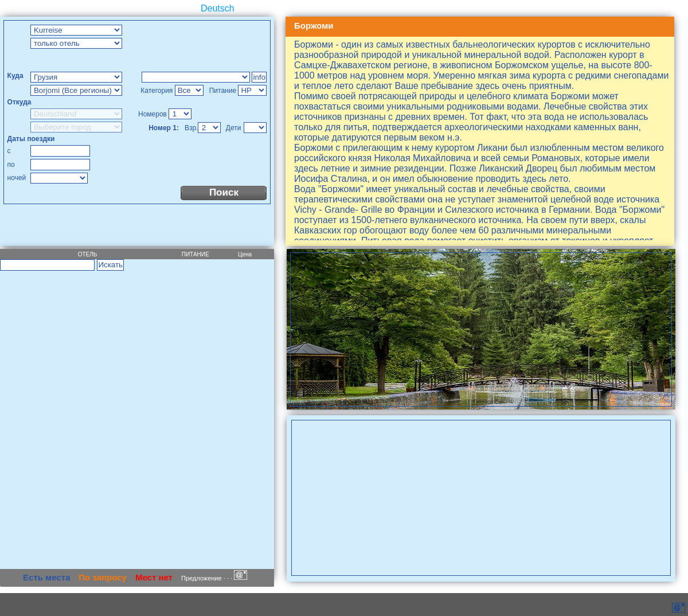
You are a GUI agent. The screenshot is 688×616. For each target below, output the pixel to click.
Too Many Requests (196, 77)
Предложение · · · (214, 578)
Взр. (191, 128)
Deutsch (218, 8)
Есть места (46, 577)
